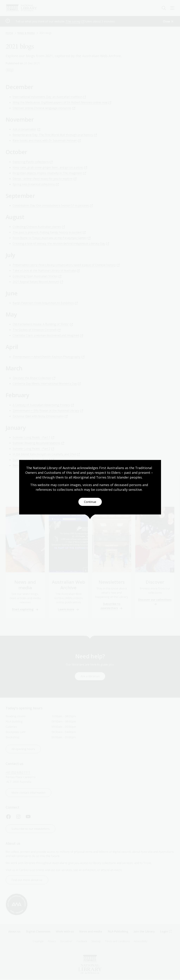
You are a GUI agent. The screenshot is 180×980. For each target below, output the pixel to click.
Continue (90, 502)
